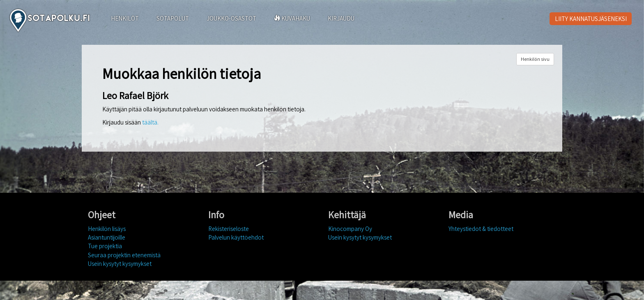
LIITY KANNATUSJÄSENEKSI (591, 19)
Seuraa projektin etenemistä (124, 255)
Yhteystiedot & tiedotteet (481, 229)
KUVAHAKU (292, 18)
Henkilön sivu (535, 59)
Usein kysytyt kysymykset (120, 264)
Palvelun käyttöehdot (236, 237)
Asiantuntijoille (107, 237)
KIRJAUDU (341, 18)
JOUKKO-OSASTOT (231, 18)
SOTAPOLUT (173, 18)
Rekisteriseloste (229, 229)
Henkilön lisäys (107, 229)
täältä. (150, 122)
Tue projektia (105, 246)
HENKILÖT (125, 18)
